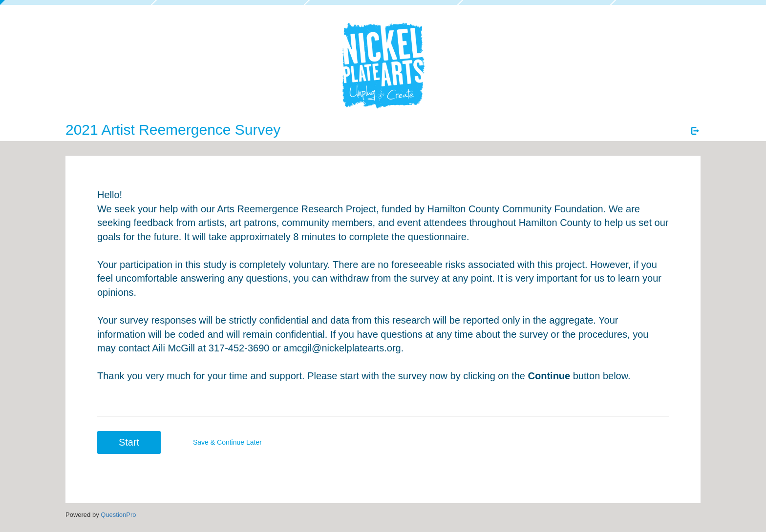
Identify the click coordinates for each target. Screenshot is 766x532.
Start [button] (129, 442)
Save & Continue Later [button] (227, 442)
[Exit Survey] (695, 131)
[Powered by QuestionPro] (118, 515)
